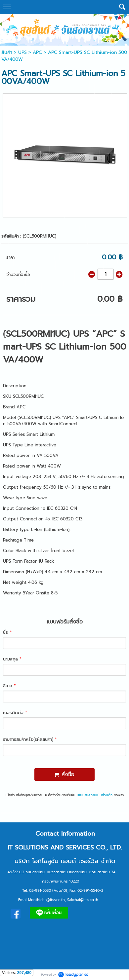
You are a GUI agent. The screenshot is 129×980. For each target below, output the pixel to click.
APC (37, 52)
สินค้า (7, 52)
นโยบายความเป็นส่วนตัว (95, 795)
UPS (22, 52)
